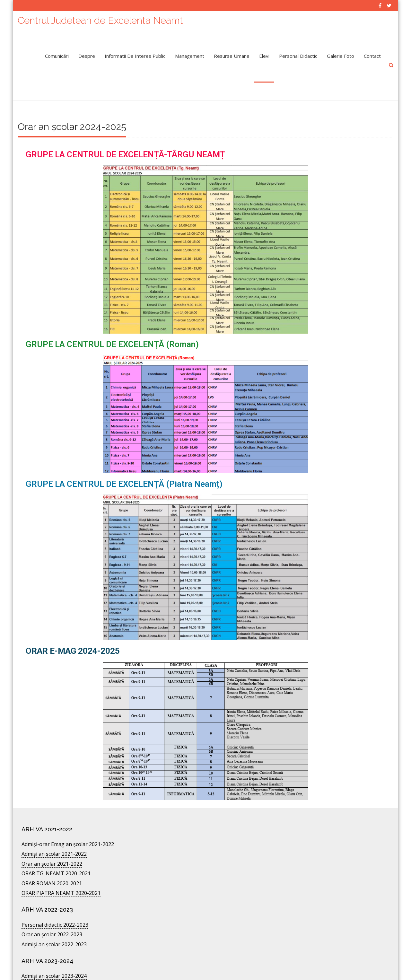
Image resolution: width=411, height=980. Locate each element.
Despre (87, 53)
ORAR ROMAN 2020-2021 (52, 860)
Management (190, 53)
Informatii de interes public (135, 53)
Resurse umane (232, 53)
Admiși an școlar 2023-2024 (54, 952)
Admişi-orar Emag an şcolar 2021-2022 (68, 820)
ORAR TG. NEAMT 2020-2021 (56, 850)
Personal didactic (298, 53)
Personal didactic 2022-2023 (55, 901)
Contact (372, 53)
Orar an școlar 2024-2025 (52, 962)
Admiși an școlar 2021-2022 (54, 830)
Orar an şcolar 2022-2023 (52, 911)
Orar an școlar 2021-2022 (52, 840)
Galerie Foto (341, 53)
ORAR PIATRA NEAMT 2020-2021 (61, 869)
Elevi (264, 53)
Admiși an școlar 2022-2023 (54, 921)
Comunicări (57, 53)
